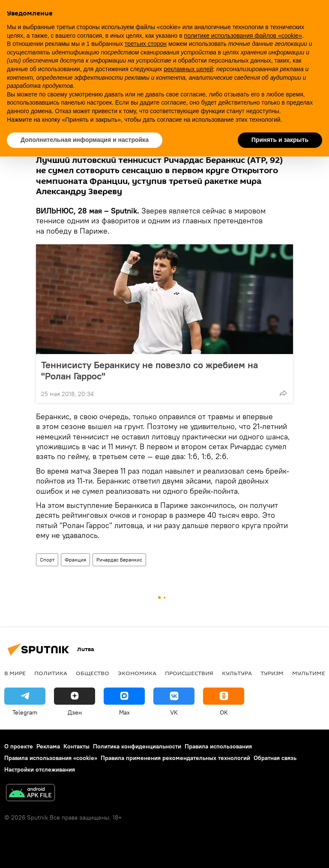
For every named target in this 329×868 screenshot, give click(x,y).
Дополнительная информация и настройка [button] (85, 140)
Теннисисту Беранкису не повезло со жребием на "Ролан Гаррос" (150, 370)
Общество (93, 673)
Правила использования (218, 746)
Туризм (272, 673)
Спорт (47, 560)
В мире (15, 673)
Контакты (76, 746)
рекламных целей (188, 69)
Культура (237, 673)
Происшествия (189, 673)
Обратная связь (275, 758)
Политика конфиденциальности (137, 746)
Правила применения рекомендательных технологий (175, 758)
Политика (51, 673)
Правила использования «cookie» (51, 758)
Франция (75, 560)
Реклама (48, 746)
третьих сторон (146, 44)
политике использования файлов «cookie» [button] (243, 36)
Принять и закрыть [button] (280, 140)
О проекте (19, 746)
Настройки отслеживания (40, 769)
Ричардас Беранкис (119, 560)
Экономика (137, 673)
